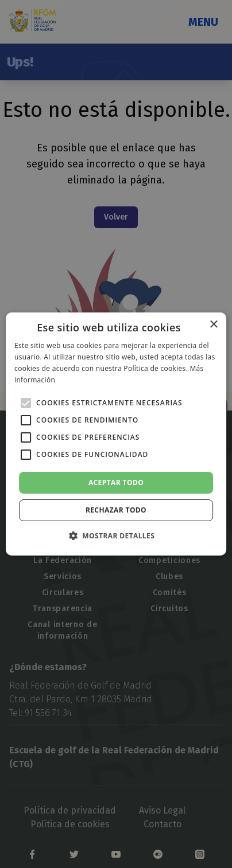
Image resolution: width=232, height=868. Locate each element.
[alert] (116, 434)
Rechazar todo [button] (116, 510)
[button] (116, 535)
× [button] (213, 325)
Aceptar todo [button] (116, 482)
